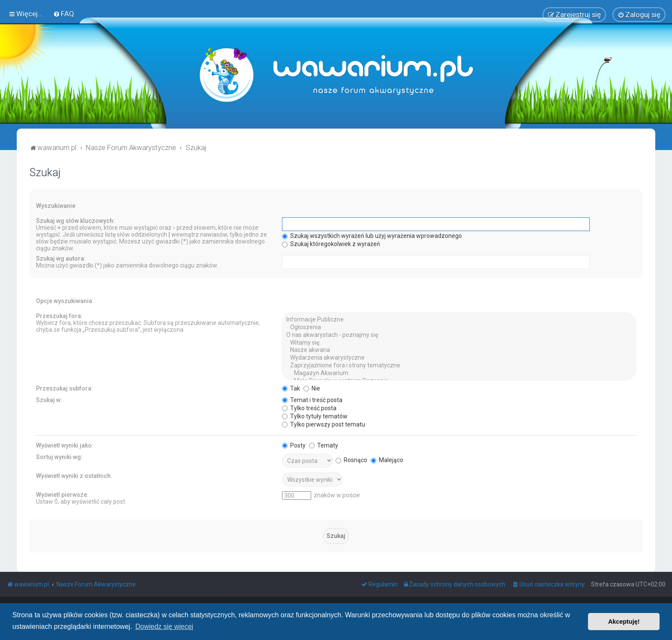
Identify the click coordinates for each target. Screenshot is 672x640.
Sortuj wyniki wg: (59, 457)
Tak (291, 388)
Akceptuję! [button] (624, 622)
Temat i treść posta (312, 400)
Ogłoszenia (459, 328)
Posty (294, 445)
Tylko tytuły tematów (315, 416)
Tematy (324, 445)
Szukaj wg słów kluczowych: (75, 221)
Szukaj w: (49, 400)
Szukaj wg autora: (61, 258)
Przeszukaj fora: (59, 316)
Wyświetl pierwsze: (62, 494)
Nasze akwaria (459, 350)
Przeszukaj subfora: (64, 388)
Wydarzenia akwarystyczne (459, 358)
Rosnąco (351, 460)
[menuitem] (64, 14)
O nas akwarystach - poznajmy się (459, 335)
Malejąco (387, 460)
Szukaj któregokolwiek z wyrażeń (331, 244)
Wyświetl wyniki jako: (65, 445)
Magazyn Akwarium (459, 373)
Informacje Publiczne (459, 320)
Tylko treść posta (309, 408)
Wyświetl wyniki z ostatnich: (74, 475)
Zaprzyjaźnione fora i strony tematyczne (459, 366)
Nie (312, 388)
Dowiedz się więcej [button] (164, 626)
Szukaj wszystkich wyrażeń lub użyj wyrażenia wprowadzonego (372, 236)
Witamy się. (459, 343)
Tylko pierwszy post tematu (324, 424)
